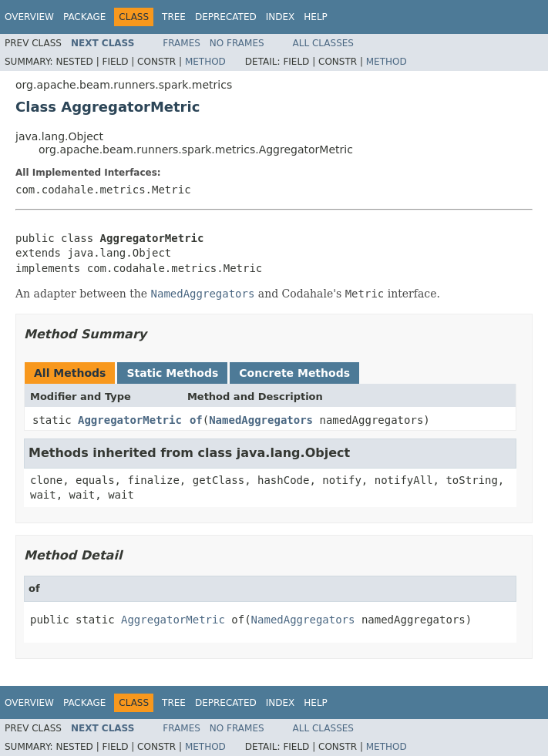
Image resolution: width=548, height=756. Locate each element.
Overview (29, 17)
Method (205, 62)
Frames (182, 43)
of (196, 420)
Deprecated (226, 17)
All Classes (323, 43)
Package (84, 17)
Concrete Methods (294, 373)
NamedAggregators (261, 420)
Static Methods (172, 373)
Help (316, 17)
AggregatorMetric (130, 420)
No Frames (237, 43)
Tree (174, 17)
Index (281, 17)
